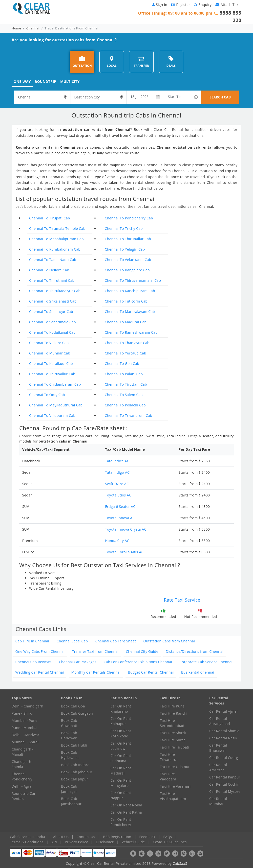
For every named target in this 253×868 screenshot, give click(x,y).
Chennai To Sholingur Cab (51, 312)
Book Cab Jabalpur (77, 772)
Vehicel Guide (133, 842)
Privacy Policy (76, 842)
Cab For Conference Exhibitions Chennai (138, 662)
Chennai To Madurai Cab (126, 322)
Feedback (147, 837)
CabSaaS (180, 863)
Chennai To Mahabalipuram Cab (56, 239)
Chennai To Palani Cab (124, 374)
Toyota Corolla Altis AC (124, 552)
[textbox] (42, 97)
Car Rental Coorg (224, 758)
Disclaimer (105, 842)
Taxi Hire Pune (172, 706)
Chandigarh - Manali (23, 752)
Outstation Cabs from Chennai (169, 641)
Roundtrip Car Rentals (24, 796)
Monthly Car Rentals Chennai (96, 672)
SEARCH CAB (220, 97)
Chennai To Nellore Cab (49, 270)
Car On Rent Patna (126, 812)
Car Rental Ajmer (224, 711)
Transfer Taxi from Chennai (95, 651)
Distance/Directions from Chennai (195, 651)
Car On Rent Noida (126, 805)
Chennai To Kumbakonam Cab (55, 249)
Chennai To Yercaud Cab (126, 353)
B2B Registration (117, 837)
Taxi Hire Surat (172, 740)
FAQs (168, 837)
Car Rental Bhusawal (218, 748)
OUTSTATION (82, 62)
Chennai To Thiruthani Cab (52, 280)
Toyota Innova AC (120, 518)
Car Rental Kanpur (225, 777)
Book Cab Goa (73, 706)
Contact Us (86, 837)
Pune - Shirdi (22, 713)
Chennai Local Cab (72, 641)
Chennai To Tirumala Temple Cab (57, 228)
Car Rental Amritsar (218, 767)
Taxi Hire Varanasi (175, 786)
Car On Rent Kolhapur (121, 721)
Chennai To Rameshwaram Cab (131, 332)
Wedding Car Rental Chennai (40, 672)
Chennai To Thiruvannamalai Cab (133, 280)
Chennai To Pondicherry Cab (129, 218)
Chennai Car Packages (78, 662)
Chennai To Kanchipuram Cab (130, 291)
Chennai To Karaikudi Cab (51, 364)
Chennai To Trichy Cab (124, 228)
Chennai (33, 28)
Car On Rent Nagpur (121, 795)
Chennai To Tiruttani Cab (126, 384)
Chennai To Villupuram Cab (52, 415)
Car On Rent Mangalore (121, 783)
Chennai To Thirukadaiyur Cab (55, 291)
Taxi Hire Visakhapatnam (173, 796)
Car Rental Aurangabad (220, 721)
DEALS (171, 62)
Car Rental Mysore (225, 791)
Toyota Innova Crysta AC (126, 529)
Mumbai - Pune (24, 720)
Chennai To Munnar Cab (50, 353)
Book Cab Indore (75, 765)
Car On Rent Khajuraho (121, 709)
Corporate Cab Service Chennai (206, 662)
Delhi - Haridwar (25, 735)
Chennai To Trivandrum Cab (128, 415)
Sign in (160, 5)
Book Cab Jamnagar (69, 789)
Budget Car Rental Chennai (151, 672)
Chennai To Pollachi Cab (125, 405)
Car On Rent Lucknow (121, 746)
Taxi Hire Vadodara (168, 776)
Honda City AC (117, 541)
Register (181, 5)
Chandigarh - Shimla (23, 764)
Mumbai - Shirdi (25, 742)
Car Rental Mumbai (218, 801)
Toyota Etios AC (118, 495)
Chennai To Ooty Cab (47, 395)
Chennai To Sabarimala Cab (53, 322)
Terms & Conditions (27, 842)
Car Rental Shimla (224, 731)
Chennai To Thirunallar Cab (128, 239)
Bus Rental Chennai (198, 672)
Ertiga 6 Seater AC (120, 506)
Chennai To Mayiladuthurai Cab (56, 405)
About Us (61, 837)
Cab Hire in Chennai (32, 641)
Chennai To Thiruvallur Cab (52, 374)
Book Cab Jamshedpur (71, 801)
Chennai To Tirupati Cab (50, 218)
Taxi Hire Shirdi (173, 733)
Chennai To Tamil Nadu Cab (53, 260)
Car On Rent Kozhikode (121, 733)
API (54, 842)
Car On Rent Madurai (121, 771)
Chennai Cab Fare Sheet (116, 641)
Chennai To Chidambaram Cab (55, 384)
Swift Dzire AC (117, 484)
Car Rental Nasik (223, 738)
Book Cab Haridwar (69, 735)
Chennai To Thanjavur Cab (127, 343)
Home (16, 28)
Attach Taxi (227, 5)
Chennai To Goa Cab (122, 364)
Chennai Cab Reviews (33, 662)
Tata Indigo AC (117, 472)
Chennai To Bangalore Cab (127, 270)
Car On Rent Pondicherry (121, 822)
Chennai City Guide (142, 651)
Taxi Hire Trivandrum (170, 757)
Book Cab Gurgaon (77, 713)
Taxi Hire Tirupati (175, 747)
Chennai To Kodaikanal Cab (52, 332)
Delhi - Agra (21, 786)
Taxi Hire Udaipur (175, 767)
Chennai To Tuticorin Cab (126, 301)
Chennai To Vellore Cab (49, 343)
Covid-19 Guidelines (170, 842)
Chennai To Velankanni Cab (128, 260)
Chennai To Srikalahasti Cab (53, 301)
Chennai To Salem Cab (124, 395)
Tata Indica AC (117, 461)
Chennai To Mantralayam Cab (130, 312)
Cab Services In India (27, 837)
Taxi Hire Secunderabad (172, 723)
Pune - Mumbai (24, 728)
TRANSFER (141, 62)
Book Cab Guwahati (69, 723)
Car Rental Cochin (224, 784)
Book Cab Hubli (74, 745)
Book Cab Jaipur (75, 779)
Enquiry (203, 5)
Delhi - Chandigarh (27, 706)
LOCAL (112, 62)
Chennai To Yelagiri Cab (125, 249)
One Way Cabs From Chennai (40, 651)
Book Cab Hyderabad (70, 755)
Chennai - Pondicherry (22, 776)
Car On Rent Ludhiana (121, 758)
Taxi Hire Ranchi (174, 713)
